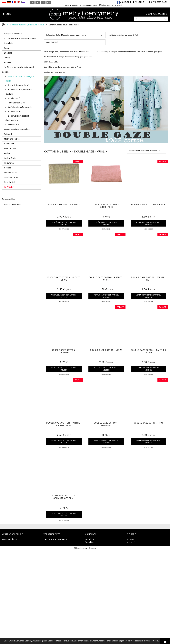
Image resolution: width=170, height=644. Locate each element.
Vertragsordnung (10, 539)
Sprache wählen (8, 199)
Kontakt (130, 539)
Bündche (8, 53)
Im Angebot (9, 187)
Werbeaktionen (11, 173)
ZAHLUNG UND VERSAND (55, 539)
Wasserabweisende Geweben (17, 129)
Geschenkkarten (11, 177)
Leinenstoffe (14, 125)
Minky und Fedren (12, 139)
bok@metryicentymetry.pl (110, 5)
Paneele (8, 62)
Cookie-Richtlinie (54, 641)
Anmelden (90, 542)
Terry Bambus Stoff (17, 103)
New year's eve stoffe (13, 34)
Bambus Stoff (14, 98)
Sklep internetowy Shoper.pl (85, 548)
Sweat (7, 48)
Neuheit (7, 168)
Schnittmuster (10, 149)
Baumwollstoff (15, 112)
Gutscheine (9, 43)
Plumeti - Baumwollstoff (19, 85)
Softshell (8, 134)
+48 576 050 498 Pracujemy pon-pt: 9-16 (80, 5)
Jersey (7, 58)
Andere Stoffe (10, 158)
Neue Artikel (9, 182)
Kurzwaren (9, 163)
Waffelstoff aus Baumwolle (20, 107)
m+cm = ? (131, 542)
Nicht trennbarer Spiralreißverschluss (20, 38)
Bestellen (89, 539)
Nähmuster (9, 144)
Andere (7, 153)
